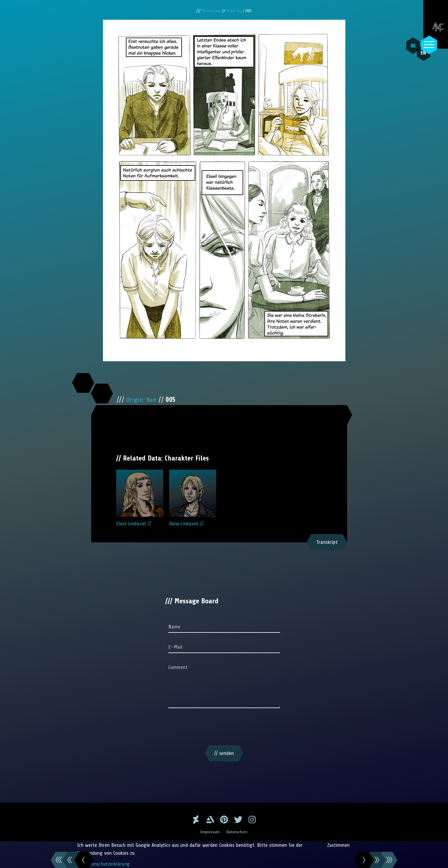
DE (410, 46)
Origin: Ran (236, 11)
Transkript (327, 542)
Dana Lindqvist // (193, 498)
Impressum (209, 832)
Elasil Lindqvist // (140, 498)
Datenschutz (238, 832)
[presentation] (224, 728)
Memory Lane (211, 11)
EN (417, 59)
